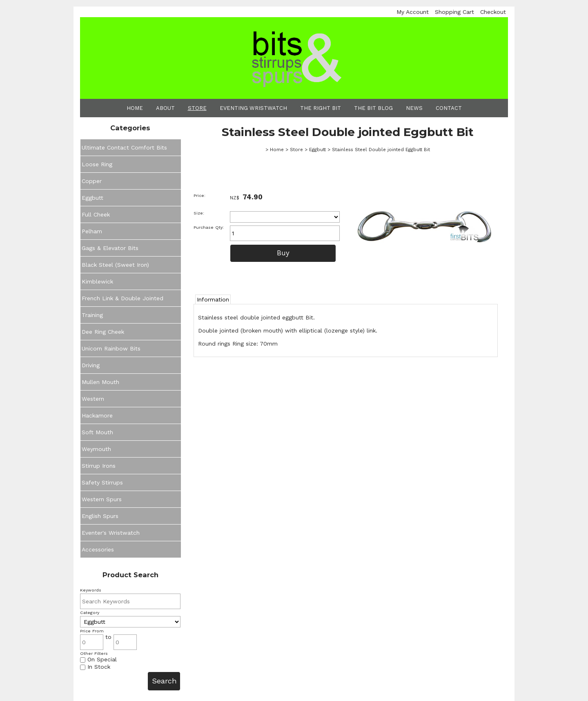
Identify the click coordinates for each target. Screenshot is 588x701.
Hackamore (97, 415)
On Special (98, 659)
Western (93, 399)
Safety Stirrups (102, 482)
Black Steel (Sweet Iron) (115, 265)
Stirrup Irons (99, 466)
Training (92, 315)
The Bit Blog (373, 108)
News (414, 108)
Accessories (98, 549)
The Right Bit (321, 108)
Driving (91, 365)
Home (135, 108)
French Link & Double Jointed (122, 298)
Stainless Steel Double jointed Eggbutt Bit (381, 150)
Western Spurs (102, 499)
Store (197, 108)
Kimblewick (97, 281)
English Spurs (100, 516)
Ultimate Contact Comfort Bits (124, 147)
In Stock (95, 667)
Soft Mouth (97, 432)
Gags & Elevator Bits (110, 248)
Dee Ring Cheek (103, 332)
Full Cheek (96, 214)
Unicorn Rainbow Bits (111, 348)
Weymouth (96, 449)
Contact (449, 108)
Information (213, 299)
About (165, 108)
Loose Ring (97, 164)
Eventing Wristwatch (253, 108)
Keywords (91, 590)
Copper (92, 181)
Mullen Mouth (100, 382)
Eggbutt (92, 198)
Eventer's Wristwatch (111, 533)
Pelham (92, 231)
